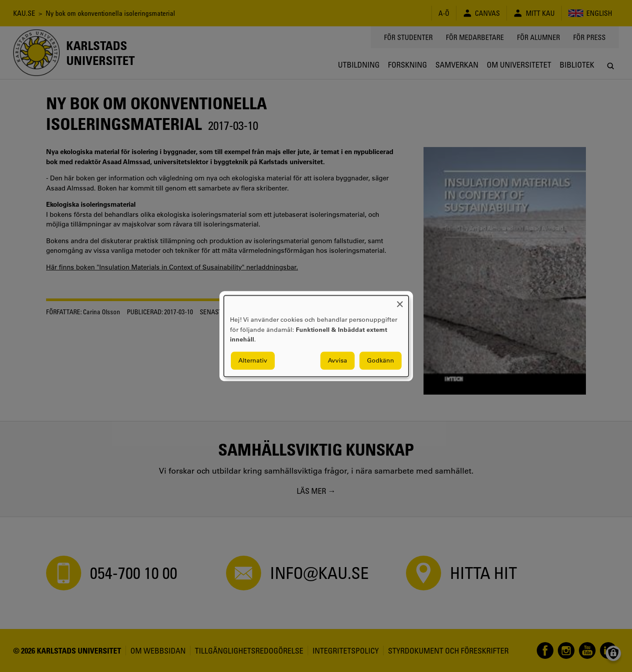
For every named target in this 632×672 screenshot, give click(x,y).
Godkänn (381, 360)
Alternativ (253, 360)
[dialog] (316, 336)
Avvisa (338, 360)
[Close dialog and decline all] (400, 301)
